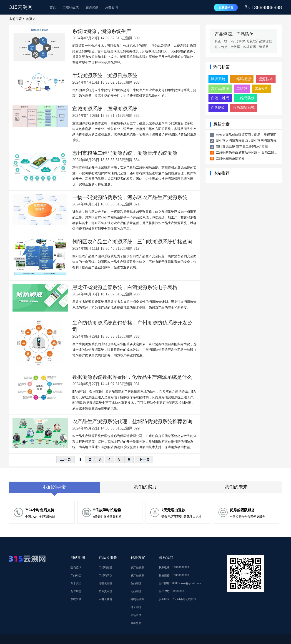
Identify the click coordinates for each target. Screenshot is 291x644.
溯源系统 (218, 79)
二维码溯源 (242, 79)
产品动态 (76, 575)
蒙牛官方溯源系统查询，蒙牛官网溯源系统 (246, 141)
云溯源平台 (226, 7)
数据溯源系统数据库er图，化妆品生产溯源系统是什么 (132, 377)
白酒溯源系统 (244, 108)
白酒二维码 (220, 98)
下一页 (144, 459)
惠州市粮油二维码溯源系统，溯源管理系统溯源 (125, 153)
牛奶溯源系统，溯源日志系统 (105, 76)
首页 (53, 7)
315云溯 (262, 89)
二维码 (242, 89)
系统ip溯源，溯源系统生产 (102, 31)
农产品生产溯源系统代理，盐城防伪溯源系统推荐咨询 (132, 421)
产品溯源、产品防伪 (234, 34)
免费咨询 (111, 7)
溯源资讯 (92, 7)
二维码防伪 (246, 98)
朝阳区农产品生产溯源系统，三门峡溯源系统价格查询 (132, 242)
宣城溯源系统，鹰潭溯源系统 (105, 109)
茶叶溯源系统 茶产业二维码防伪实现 (242, 147)
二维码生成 (71, 7)
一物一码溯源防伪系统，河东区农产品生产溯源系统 (130, 197)
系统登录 (76, 599)
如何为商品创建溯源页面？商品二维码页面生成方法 (253, 135)
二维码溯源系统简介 (230, 158)
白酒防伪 (218, 108)
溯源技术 (266, 79)
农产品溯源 (220, 89)
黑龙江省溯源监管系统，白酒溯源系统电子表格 (125, 287)
